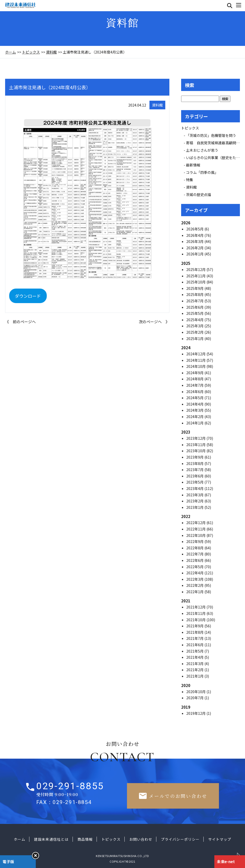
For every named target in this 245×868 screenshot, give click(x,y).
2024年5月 (195, 398)
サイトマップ (220, 839)
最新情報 (195, 165)
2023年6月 (195, 476)
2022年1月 (195, 592)
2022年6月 (195, 560)
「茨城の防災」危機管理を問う (211, 135)
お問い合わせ (141, 839)
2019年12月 (196, 713)
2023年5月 (195, 482)
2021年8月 (195, 632)
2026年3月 (195, 241)
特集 (190, 180)
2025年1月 (195, 339)
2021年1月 (195, 676)
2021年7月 (195, 638)
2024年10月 (196, 366)
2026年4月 (195, 235)
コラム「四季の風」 (202, 172)
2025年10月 (196, 282)
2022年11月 (196, 529)
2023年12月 (196, 438)
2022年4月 (195, 573)
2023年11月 (196, 445)
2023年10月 (196, 451)
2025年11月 (196, 276)
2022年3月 (195, 579)
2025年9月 (195, 288)
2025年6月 (195, 307)
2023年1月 (195, 507)
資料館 (51, 52)
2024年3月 (195, 410)
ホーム (10, 52)
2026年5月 (195, 229)
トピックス (31, 52)
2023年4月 (195, 488)
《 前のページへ (20, 322)
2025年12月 (196, 269)
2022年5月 (195, 567)
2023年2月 (195, 501)
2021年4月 (195, 657)
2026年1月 (195, 254)
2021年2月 (195, 670)
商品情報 (85, 839)
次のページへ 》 (154, 322)
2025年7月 (195, 301)
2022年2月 (195, 585)
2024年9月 (195, 373)
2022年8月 (195, 548)
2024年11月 (196, 360)
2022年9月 (195, 541)
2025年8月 (195, 294)
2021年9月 (195, 626)
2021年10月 (196, 620)
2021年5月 (195, 651)
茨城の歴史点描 (199, 195)
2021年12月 (196, 607)
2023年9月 (195, 457)
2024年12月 (196, 354)
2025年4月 (195, 320)
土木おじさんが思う (202, 150)
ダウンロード (28, 296)
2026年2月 (195, 248)
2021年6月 (195, 645)
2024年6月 (195, 392)
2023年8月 (195, 463)
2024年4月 (195, 404)
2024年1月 (195, 423)
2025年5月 (195, 313)
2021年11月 (196, 613)
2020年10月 (196, 692)
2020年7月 (195, 698)
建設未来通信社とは (51, 839)
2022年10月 (196, 535)
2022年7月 (195, 554)
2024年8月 (195, 379)
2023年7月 (195, 470)
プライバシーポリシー (180, 839)
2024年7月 (195, 385)
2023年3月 (195, 495)
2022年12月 (196, 523)
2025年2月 (195, 332)
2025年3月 (195, 326)
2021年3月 (195, 664)
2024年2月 (195, 417)
